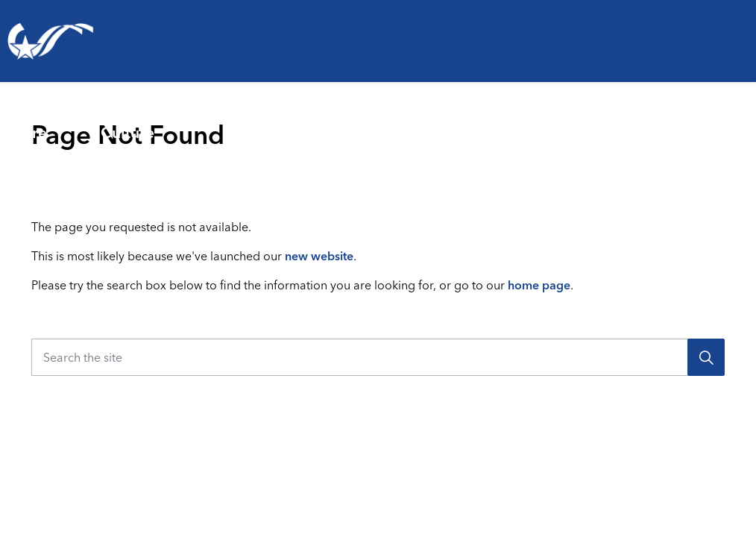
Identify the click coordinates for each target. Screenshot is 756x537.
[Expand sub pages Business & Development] (624, 123)
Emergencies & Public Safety (361, 123)
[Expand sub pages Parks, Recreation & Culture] (265, 123)
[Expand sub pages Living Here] (84, 123)
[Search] (706, 357)
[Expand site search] (737, 183)
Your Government (687, 123)
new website (319, 256)
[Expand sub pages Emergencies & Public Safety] (456, 123)
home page (539, 285)
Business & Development (522, 123)
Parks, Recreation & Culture (170, 123)
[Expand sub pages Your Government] (750, 123)
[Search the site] (378, 357)
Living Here (33, 123)
